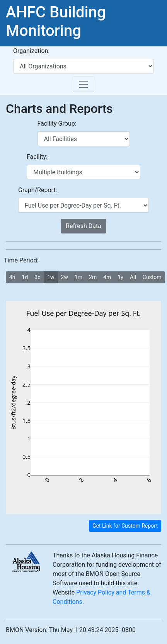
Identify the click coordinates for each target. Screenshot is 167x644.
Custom (152, 277)
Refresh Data (83, 226)
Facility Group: (57, 124)
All (133, 277)
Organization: (31, 51)
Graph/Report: (37, 190)
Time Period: (21, 260)
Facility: (37, 157)
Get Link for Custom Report (125, 526)
